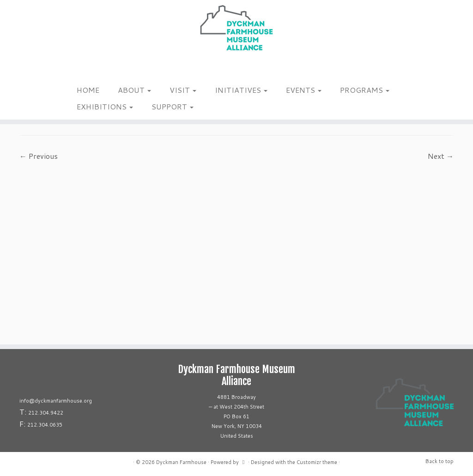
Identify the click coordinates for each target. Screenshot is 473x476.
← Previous (39, 156)
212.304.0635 (45, 425)
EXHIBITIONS (105, 106)
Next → (441, 156)
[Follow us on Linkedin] (91, 69)
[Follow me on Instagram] (73, 69)
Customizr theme (317, 462)
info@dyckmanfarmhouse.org (56, 401)
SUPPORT (173, 106)
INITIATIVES (241, 90)
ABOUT (134, 90)
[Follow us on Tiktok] (85, 69)
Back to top (440, 461)
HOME (88, 90)
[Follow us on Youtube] (97, 69)
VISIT (183, 90)
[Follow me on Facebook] (79, 69)
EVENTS (304, 90)
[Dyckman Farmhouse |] (236, 28)
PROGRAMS (365, 90)
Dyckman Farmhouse (181, 462)
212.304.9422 (46, 413)
